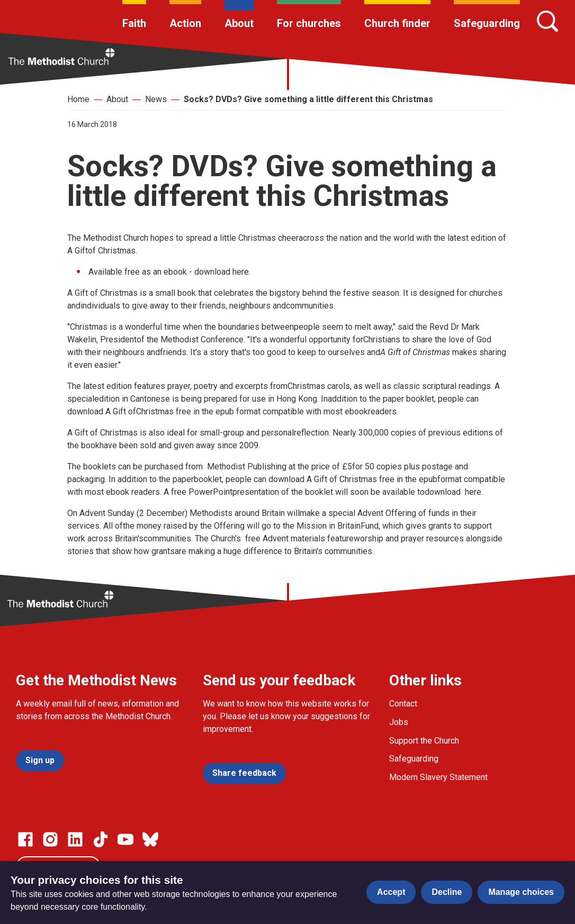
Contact (403, 704)
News (156, 99)
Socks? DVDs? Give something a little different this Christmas (308, 99)
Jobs (399, 722)
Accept (391, 892)
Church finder (397, 23)
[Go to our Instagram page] (50, 839)
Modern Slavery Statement (438, 777)
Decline (447, 892)
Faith (134, 23)
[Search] (547, 21)
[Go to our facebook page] (25, 839)
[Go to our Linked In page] (75, 839)
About (239, 23)
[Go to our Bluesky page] (150, 839)
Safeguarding (487, 23)
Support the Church (424, 741)
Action (185, 23)
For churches (309, 23)
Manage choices (521, 892)
